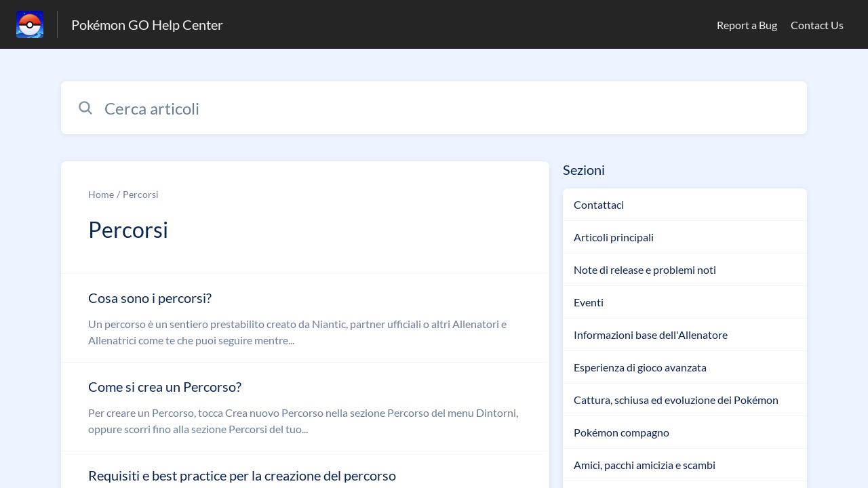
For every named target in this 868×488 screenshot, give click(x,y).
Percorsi (141, 194)
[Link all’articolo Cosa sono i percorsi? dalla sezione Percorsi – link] (305, 318)
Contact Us (817, 25)
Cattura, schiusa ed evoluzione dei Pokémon (676, 400)
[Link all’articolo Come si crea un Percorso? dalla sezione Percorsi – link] (305, 407)
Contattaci (599, 204)
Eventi (589, 302)
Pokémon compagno (622, 432)
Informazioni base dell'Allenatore (651, 334)
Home (101, 194)
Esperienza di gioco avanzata (640, 367)
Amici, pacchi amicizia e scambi (645, 465)
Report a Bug (747, 25)
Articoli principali (614, 237)
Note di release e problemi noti (645, 269)
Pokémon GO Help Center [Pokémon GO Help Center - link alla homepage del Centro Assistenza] (147, 24)
